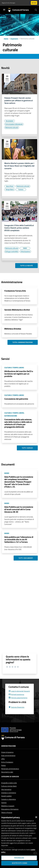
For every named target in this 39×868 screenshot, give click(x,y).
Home (6, 39)
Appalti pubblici (6, 801)
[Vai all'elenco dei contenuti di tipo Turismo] (21, 190)
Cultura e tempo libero (9, 791)
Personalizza (19, 858)
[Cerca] (36, 10)
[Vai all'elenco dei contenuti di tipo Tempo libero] (10, 190)
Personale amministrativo (10, 774)
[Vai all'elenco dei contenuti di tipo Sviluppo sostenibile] (12, 252)
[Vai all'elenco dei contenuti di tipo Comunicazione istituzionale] (14, 124)
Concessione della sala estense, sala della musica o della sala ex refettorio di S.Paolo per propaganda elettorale (18, 423)
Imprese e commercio (9, 798)
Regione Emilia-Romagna (8, 3)
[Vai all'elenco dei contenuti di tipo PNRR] (25, 248)
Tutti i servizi (27, 448)
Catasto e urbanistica (9, 804)
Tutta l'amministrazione (23, 342)
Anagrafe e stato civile (9, 788)
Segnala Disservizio (16, 712)
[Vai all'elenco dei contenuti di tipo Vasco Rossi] (10, 186)
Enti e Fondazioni (7, 767)
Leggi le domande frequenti (19, 696)
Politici (3, 770)
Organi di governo (7, 757)
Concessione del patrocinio (16, 399)
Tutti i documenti (26, 558)
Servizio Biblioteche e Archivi (17, 310)
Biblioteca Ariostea (13, 329)
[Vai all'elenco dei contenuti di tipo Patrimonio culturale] (12, 128)
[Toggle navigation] (4, 10)
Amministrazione (9, 751)
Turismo (4, 808)
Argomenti (14, 39)
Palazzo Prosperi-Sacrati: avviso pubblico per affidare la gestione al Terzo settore (19, 101)
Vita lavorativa (6, 794)
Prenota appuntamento (18, 703)
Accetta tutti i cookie (20, 863)
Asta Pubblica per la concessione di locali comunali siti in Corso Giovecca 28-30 (19, 509)
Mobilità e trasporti (8, 811)
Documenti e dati (7, 777)
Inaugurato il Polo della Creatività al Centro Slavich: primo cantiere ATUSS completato (19, 228)
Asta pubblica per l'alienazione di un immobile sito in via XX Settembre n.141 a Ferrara (19, 539)
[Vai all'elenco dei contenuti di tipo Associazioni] (10, 121)
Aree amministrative (8, 760)
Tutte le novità (26, 266)
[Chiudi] (36, 817)
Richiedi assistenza (16, 699)
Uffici (3, 764)
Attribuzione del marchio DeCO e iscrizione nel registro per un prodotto (19, 374)
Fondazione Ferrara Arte (15, 291)
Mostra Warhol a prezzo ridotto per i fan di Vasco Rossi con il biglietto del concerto (19, 166)
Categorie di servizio (10, 781)
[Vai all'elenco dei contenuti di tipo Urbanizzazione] (25, 252)
